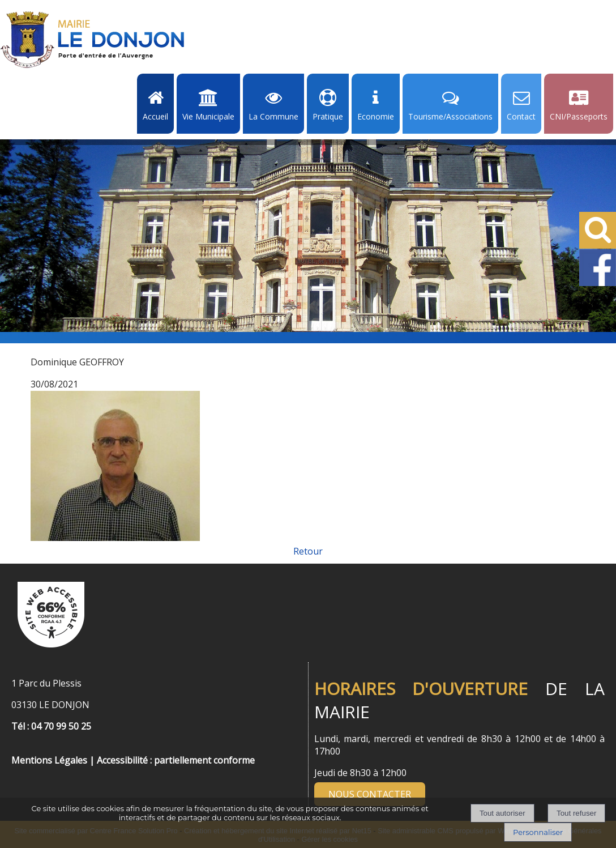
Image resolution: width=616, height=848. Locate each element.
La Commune (273, 116)
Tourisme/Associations (450, 116)
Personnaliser (538, 832)
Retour (308, 551)
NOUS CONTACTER (370, 794)
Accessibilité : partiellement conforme (176, 760)
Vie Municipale (208, 116)
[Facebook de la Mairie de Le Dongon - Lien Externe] (598, 284)
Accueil (155, 116)
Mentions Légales (49, 760)
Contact (521, 116)
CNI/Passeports (579, 116)
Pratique (328, 116)
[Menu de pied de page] (23, 748)
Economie (376, 116)
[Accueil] (92, 40)
